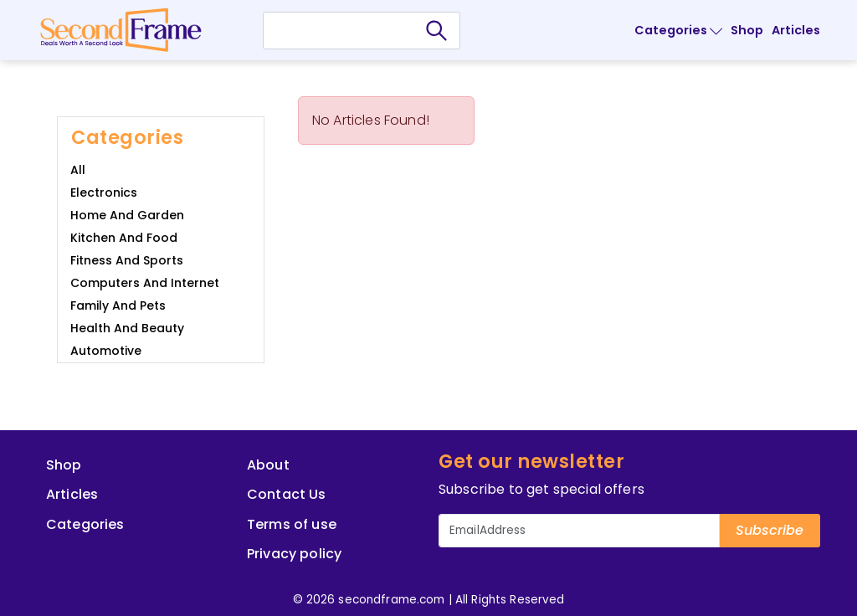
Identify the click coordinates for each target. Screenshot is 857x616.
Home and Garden (127, 215)
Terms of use (292, 524)
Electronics (104, 192)
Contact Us (287, 494)
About (268, 465)
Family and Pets (118, 305)
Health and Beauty (127, 328)
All (78, 170)
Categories (678, 30)
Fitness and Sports (127, 260)
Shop (747, 30)
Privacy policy (294, 554)
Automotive (106, 351)
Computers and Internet (145, 283)
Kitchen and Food (124, 238)
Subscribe (770, 530)
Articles (796, 30)
